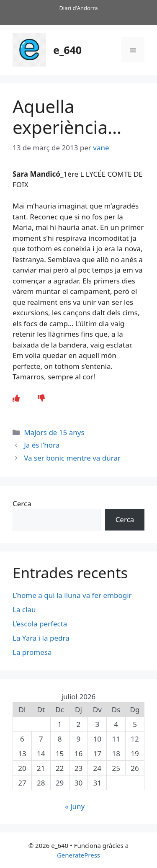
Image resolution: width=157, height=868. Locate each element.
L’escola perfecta (40, 624)
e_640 (67, 50)
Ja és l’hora (42, 445)
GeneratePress (78, 855)
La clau (24, 609)
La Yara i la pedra (41, 638)
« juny (75, 806)
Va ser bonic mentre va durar (72, 458)
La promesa (32, 652)
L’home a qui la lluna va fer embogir (72, 595)
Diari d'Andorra (78, 8)
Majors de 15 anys (54, 432)
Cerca (22, 504)
